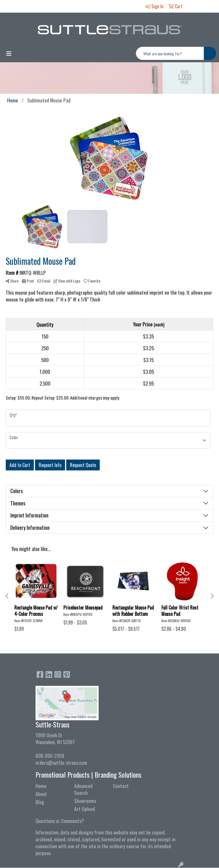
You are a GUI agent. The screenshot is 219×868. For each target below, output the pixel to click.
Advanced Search (83, 789)
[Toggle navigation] (9, 53)
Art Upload (85, 809)
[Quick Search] (170, 53)
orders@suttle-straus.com (61, 762)
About (41, 794)
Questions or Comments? (60, 821)
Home (41, 786)
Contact (121, 786)
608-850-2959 (50, 756)
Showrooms (85, 801)
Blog (40, 802)
